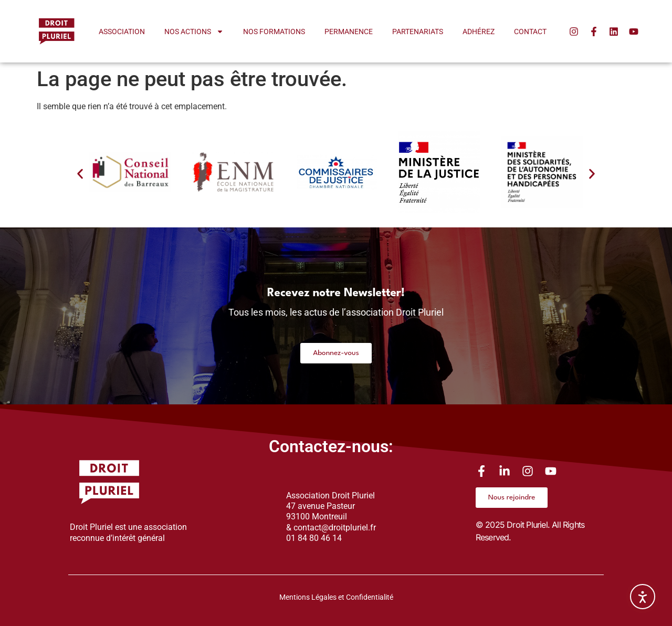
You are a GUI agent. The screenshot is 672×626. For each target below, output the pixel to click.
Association (122, 32)
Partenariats (418, 32)
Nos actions (194, 32)
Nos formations (274, 32)
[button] (80, 174)
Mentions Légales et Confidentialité (336, 597)
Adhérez (479, 32)
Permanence (349, 32)
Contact (530, 32)
